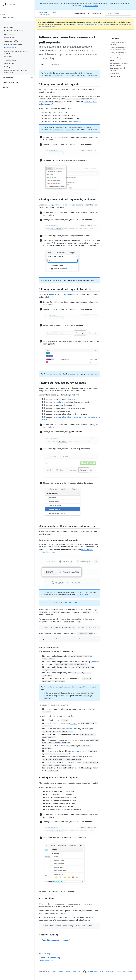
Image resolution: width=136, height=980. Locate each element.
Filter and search (10, 48)
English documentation (90, 6)
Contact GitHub (93, 971)
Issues (55, 12)
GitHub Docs (12, 4)
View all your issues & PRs (13, 44)
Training (119, 971)
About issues (8, 27)
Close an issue (9, 64)
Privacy (61, 971)
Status (74, 971)
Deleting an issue (10, 67)
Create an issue (9, 34)
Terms (54, 971)
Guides (5, 87)
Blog (125, 971)
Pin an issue (8, 57)
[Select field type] (81, 14)
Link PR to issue (10, 38)
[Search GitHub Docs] (118, 14)
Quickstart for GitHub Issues (14, 31)
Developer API (110, 971)
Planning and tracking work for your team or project (16, 71)
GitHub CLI (43, 65)
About (130, 971)
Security (67, 971)
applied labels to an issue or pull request (64, 294)
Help (80, 971)
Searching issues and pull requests (56, 940)
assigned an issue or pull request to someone (66, 205)
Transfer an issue (10, 60)
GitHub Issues (8, 18)
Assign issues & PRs (11, 41)
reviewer (62, 746)
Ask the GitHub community (50, 958)
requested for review (79, 751)
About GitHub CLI (72, 603)
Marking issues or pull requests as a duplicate (16, 52)
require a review (62, 402)
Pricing (101, 971)
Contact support (46, 961)
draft (48, 720)
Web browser (55, 65)
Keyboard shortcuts (82, 594)
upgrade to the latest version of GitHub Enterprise (92, 24)
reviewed (69, 399)
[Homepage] (85, 972)
